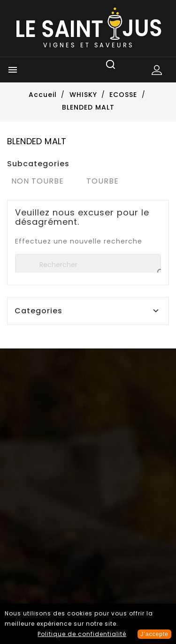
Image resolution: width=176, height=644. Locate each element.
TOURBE (103, 181)
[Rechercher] (88, 265)
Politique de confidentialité (82, 634)
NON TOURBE (38, 181)
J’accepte (154, 634)
